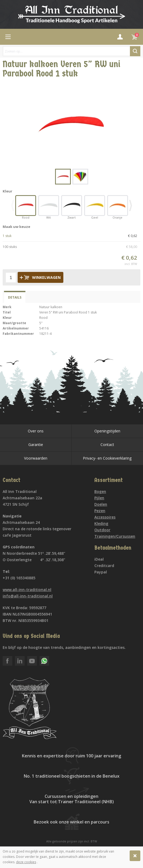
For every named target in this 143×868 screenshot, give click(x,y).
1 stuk (71, 236)
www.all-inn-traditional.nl (27, 590)
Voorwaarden (36, 458)
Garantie (36, 445)
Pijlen (99, 498)
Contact (107, 445)
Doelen (101, 504)
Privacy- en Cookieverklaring (107, 458)
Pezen (100, 511)
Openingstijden (107, 431)
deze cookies (26, 862)
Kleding (101, 523)
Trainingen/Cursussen (115, 536)
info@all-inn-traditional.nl (28, 596)
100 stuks (71, 247)
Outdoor (102, 530)
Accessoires (105, 517)
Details (15, 297)
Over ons (36, 431)
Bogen (100, 491)
